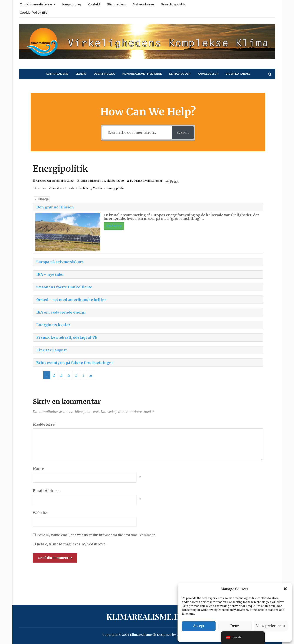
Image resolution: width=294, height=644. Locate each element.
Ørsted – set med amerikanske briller (71, 300)
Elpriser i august (51, 350)
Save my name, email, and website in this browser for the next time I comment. (97, 535)
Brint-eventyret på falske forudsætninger (75, 363)
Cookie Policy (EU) (34, 13)
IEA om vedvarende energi (61, 312)
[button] (285, 589)
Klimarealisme (57, 74)
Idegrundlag (72, 4)
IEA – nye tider (50, 274)
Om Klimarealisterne (36, 4)
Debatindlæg (104, 74)
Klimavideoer (180, 74)
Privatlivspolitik (173, 4)
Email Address (46, 491)
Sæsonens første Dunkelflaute (64, 287)
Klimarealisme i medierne (142, 74)
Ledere (81, 74)
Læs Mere (114, 226)
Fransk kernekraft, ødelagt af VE (67, 337)
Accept (199, 626)
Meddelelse (44, 424)
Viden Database (238, 74)
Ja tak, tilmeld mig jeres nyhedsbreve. (70, 544)
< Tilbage (42, 199)
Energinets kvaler (53, 325)
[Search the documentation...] (137, 133)
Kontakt (94, 4)
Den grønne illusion (55, 207)
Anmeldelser (208, 74)
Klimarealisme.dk (146, 616)
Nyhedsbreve (143, 4)
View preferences (271, 626)
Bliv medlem (116, 4)
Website (40, 513)
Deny (235, 626)
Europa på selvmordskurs (60, 262)
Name (38, 469)
